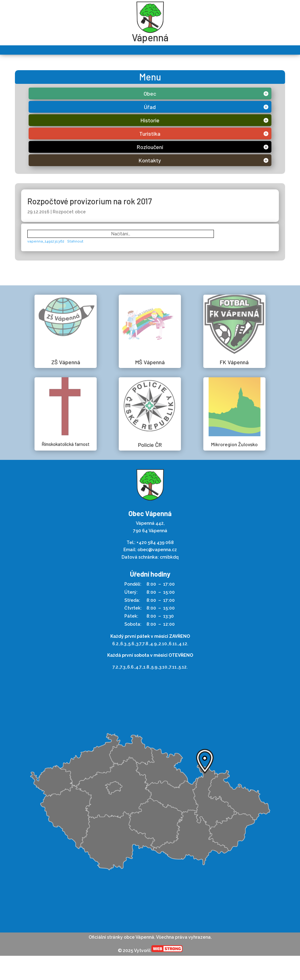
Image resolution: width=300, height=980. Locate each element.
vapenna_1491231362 (46, 241)
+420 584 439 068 (155, 542)
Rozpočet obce (69, 212)
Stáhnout (75, 241)
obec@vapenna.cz (157, 550)
